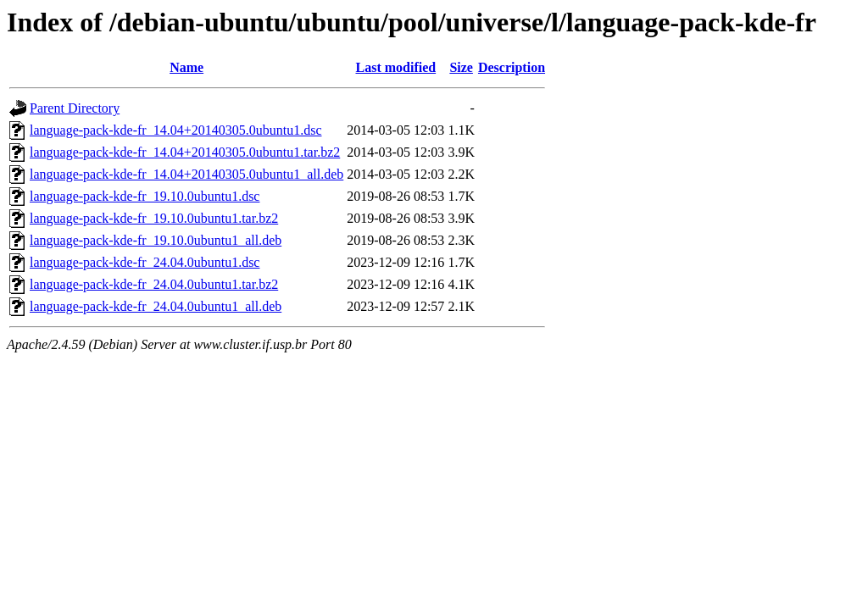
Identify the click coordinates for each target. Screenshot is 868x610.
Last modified (395, 67)
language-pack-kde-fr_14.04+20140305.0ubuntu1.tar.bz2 (185, 152)
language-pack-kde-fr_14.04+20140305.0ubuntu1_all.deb (186, 174)
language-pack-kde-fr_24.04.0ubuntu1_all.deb (156, 306)
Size (461, 67)
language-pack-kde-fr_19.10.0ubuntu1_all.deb (156, 240)
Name (186, 67)
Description (512, 67)
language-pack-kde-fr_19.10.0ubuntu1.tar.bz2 (154, 218)
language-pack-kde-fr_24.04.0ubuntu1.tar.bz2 (154, 284)
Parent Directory (75, 108)
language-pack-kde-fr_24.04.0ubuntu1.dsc (145, 262)
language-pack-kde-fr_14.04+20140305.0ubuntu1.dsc (176, 130)
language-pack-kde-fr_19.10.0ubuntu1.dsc (145, 196)
